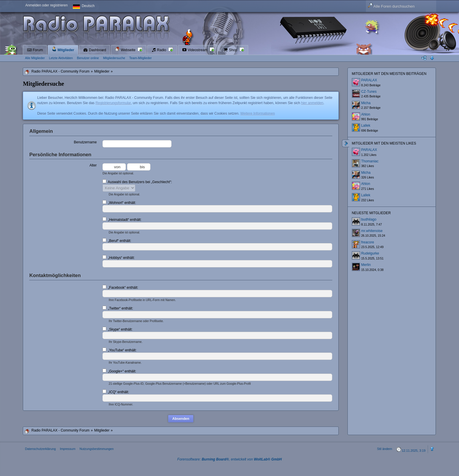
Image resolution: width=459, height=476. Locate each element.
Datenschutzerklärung (40, 449)
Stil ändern (385, 449)
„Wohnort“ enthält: (119, 202)
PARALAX (369, 80)
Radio (159, 50)
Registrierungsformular (113, 103)
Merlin (366, 265)
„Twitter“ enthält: (118, 308)
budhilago (369, 219)
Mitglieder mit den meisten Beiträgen (389, 74)
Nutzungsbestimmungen (97, 449)
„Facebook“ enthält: (120, 287)
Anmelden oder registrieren (46, 5)
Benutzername (85, 142)
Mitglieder (63, 49)
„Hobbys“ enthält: (119, 257)
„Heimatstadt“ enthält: (122, 219)
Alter (93, 165)
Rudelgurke (370, 253)
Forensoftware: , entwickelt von (230, 459)
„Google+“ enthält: (119, 371)
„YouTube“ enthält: (119, 350)
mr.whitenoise (372, 231)
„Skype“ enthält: (117, 329)
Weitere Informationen (258, 114)
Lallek (366, 126)
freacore (368, 242)
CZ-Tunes (369, 92)
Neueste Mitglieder (371, 213)
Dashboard (95, 50)
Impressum (67, 449)
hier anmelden (312, 103)
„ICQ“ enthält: (116, 392)
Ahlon (366, 114)
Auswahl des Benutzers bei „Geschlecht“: (137, 182)
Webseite (126, 49)
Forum (35, 50)
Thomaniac (370, 161)
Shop (231, 50)
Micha (366, 103)
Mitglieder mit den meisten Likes (384, 143)
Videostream (195, 50)
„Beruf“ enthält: (117, 240)
